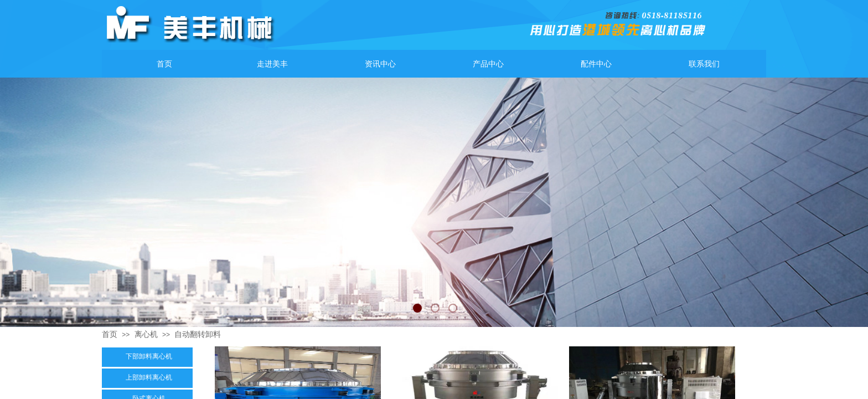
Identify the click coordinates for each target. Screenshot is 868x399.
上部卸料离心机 (149, 377)
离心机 (146, 334)
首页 (110, 334)
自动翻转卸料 (198, 334)
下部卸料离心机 (149, 356)
